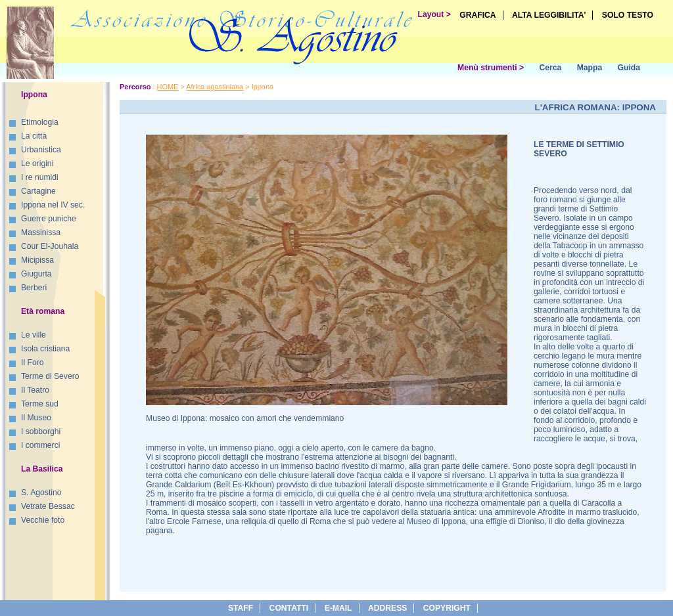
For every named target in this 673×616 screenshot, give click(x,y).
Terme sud (40, 404)
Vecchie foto (43, 520)
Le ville (34, 335)
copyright (447, 608)
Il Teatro (35, 390)
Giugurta (36, 274)
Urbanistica (41, 150)
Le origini (37, 164)
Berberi (34, 288)
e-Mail (338, 608)
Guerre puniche (49, 219)
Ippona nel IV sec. (53, 205)
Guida (629, 68)
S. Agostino (41, 493)
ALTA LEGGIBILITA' (549, 15)
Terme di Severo (50, 376)
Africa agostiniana (215, 87)
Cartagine (38, 191)
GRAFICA (477, 15)
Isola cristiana (45, 349)
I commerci (40, 445)
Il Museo (36, 418)
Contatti (289, 608)
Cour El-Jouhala (50, 246)
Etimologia (40, 122)
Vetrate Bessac (48, 506)
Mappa (590, 68)
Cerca (550, 68)
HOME (168, 87)
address (387, 608)
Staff (241, 608)
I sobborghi (41, 431)
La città (34, 136)
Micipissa (37, 260)
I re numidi (40, 177)
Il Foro (32, 363)
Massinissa (41, 232)
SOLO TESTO (628, 15)
